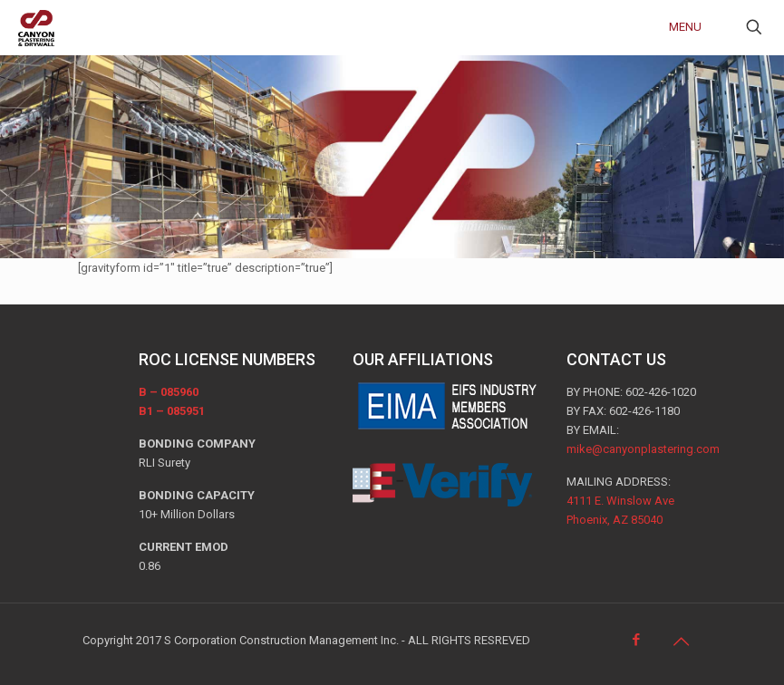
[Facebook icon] (638, 640)
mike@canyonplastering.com (643, 449)
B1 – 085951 (172, 411)
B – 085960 (169, 392)
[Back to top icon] (683, 642)
